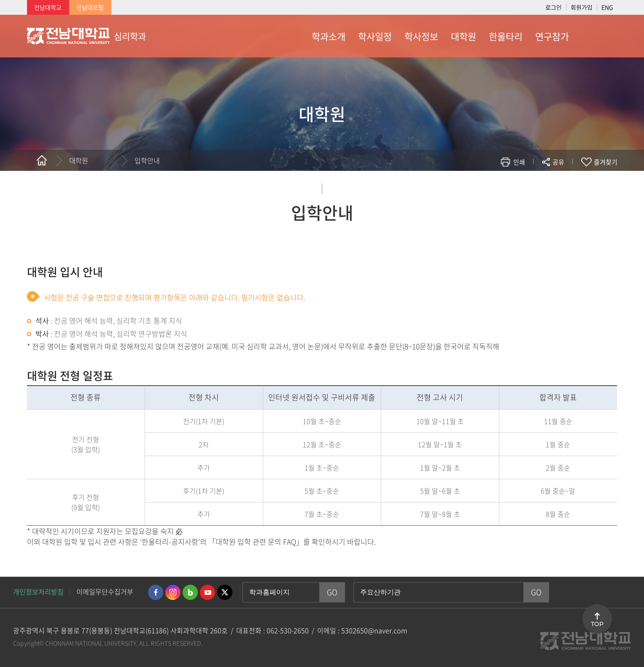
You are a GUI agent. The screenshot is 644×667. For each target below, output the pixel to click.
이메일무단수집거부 (105, 591)
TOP (597, 624)
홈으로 (42, 160)
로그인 (554, 7)
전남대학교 (48, 7)
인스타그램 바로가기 (173, 592)
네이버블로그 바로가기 (190, 592)
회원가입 (582, 7)
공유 (558, 162)
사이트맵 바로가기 (596, 36)
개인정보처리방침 (38, 591)
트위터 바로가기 (225, 592)
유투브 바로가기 (207, 592)
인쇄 (519, 162)
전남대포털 (90, 7)
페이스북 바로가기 (156, 592)
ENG (607, 7)
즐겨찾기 (606, 162)
